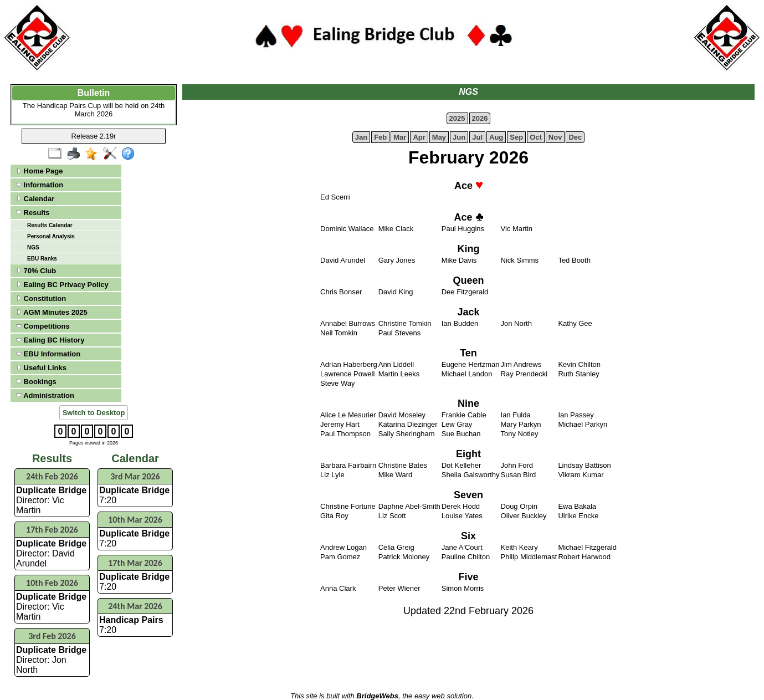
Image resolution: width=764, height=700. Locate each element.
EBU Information (48, 354)
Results (33, 213)
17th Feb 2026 (52, 530)
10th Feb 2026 (52, 583)
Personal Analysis (51, 236)
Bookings (36, 382)
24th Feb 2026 (52, 476)
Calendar (35, 199)
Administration (45, 395)
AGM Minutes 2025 (52, 312)
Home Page (39, 171)
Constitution (41, 298)
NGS (33, 247)
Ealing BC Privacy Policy (62, 285)
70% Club (36, 271)
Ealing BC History (50, 340)
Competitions (43, 326)
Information (40, 185)
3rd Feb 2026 (52, 636)
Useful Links (41, 368)
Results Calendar (50, 225)
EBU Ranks (42, 259)
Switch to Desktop (94, 413)
